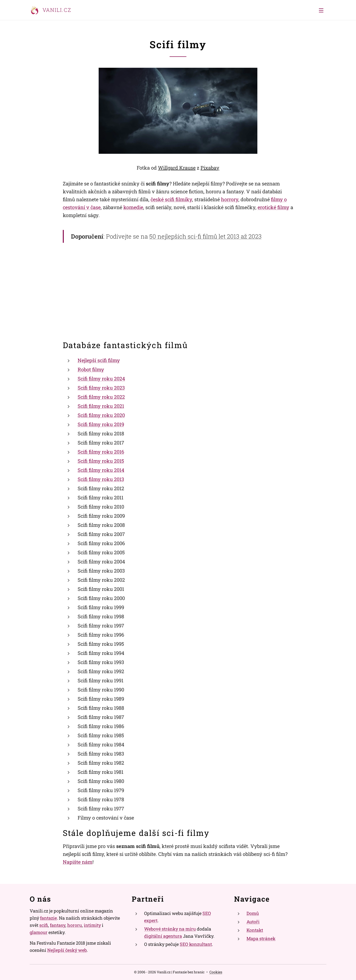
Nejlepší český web (67, 950)
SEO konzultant (196, 944)
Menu (321, 10)
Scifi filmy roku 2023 (101, 388)
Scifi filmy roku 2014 (101, 470)
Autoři (253, 922)
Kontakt (255, 930)
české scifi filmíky (171, 199)
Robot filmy (91, 369)
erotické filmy (273, 207)
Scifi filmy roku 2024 (101, 379)
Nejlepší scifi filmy (99, 360)
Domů (253, 913)
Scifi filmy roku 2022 (101, 397)
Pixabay (210, 168)
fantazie (48, 918)
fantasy (58, 925)
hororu (75, 925)
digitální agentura (163, 936)
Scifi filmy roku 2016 (101, 452)
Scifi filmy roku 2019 (101, 424)
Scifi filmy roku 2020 (101, 415)
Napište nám (78, 862)
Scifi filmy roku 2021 (101, 406)
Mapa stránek (261, 938)
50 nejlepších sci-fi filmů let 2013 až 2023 (205, 236)
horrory (230, 199)
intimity (92, 925)
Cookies (216, 972)
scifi (44, 925)
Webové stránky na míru (170, 929)
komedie (133, 207)
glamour (39, 932)
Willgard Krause (177, 168)
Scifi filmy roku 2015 (101, 461)
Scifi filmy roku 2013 (101, 479)
